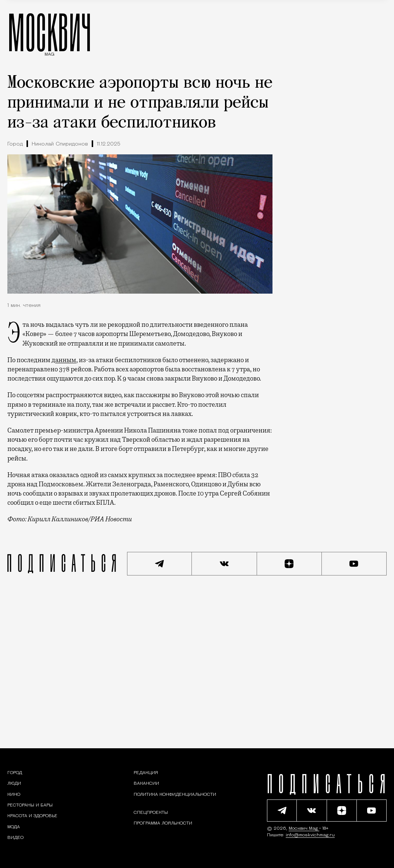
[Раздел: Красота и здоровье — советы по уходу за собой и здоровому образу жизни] (32, 816)
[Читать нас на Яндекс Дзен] (289, 564)
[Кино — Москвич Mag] (14, 795)
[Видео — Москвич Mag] (15, 838)
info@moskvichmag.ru (310, 835)
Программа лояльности (163, 823)
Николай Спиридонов (60, 144)
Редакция (146, 773)
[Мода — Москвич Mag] (14, 827)
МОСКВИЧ (50, 32)
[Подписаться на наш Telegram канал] (159, 564)
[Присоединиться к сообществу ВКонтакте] (224, 564)
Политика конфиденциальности (175, 795)
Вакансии (146, 784)
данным (64, 360)
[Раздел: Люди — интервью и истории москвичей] (14, 784)
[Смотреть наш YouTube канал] (354, 564)
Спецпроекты (151, 813)
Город (15, 144)
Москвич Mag (304, 829)
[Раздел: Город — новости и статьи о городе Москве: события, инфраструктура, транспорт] (15, 773)
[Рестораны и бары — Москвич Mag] (30, 805)
